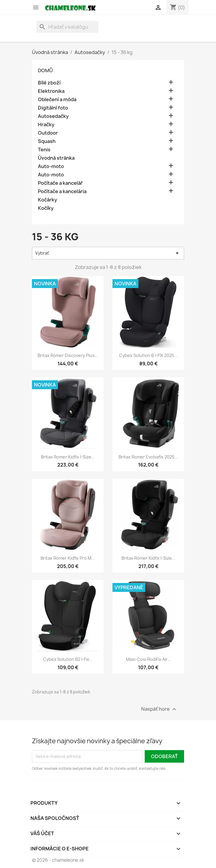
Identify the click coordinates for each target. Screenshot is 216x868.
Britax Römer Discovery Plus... (68, 355)
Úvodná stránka (56, 158)
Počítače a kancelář (60, 183)
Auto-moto (51, 166)
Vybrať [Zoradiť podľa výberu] (108, 253)
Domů (45, 70)
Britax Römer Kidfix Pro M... (68, 558)
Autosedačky (53, 116)
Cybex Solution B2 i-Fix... (68, 659)
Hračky (46, 125)
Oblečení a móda (57, 100)
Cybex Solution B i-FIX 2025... (148, 355)
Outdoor (48, 133)
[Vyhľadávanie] (67, 27)
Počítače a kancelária (62, 191)
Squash (47, 141)
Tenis (44, 150)
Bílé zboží (49, 83)
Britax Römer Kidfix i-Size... (148, 558)
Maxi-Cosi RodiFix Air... (148, 659)
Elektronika (51, 91)
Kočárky (47, 200)
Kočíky (46, 208)
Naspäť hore (159, 709)
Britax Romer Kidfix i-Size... (68, 457)
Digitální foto (53, 108)
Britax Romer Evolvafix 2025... (148, 457)
